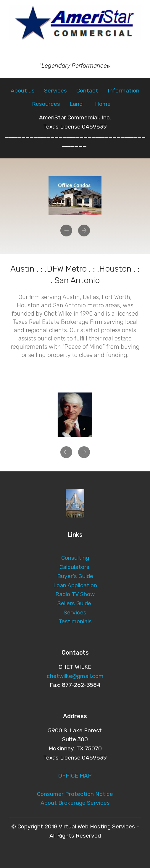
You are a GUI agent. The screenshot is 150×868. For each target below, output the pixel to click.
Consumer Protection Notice (75, 794)
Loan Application (75, 585)
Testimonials (75, 621)
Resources (46, 104)
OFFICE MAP (75, 776)
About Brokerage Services (75, 803)
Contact (87, 91)
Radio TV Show (75, 594)
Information (124, 91)
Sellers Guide (74, 603)
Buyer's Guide (75, 576)
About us (23, 91)
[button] (66, 231)
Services (55, 91)
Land (76, 104)
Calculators (75, 567)
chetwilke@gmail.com (75, 676)
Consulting (75, 558)
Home (104, 104)
